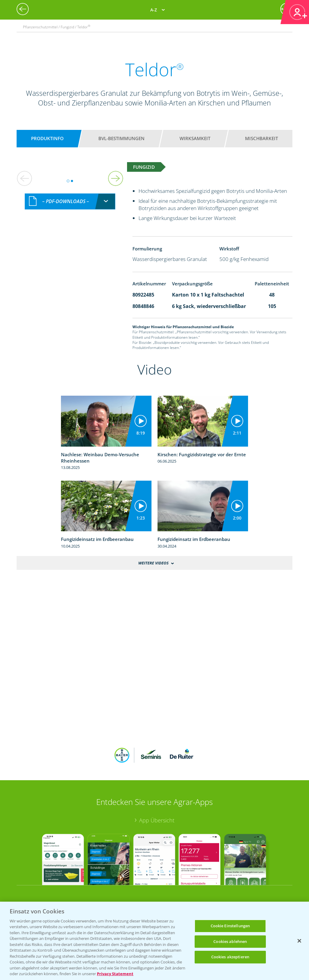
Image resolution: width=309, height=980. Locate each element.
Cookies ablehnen (230, 941)
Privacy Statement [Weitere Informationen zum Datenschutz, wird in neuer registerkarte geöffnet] (115, 974)
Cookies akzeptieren (230, 957)
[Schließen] (299, 941)
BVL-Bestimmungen (121, 138)
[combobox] (70, 201)
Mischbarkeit (261, 138)
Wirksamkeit (195, 138)
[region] (154, 941)
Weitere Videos (153, 563)
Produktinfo (47, 138)
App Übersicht (157, 820)
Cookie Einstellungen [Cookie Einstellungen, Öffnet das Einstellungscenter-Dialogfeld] (230, 926)
